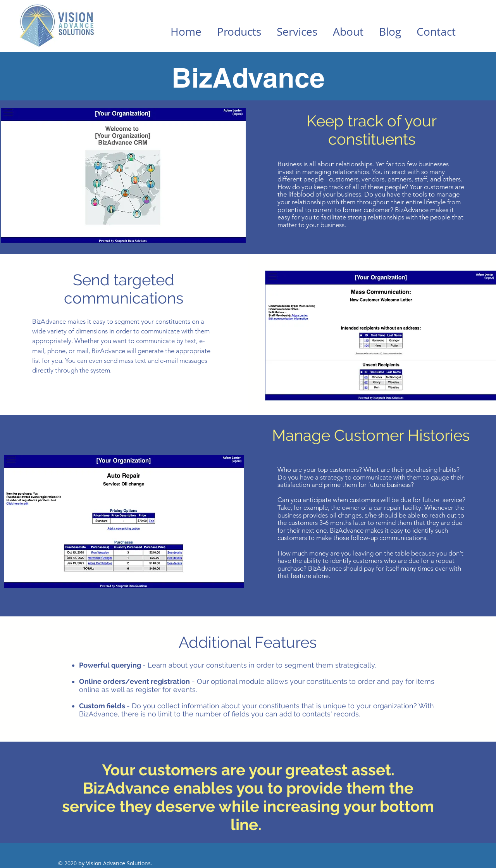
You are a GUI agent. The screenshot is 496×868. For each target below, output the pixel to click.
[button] (239, 32)
